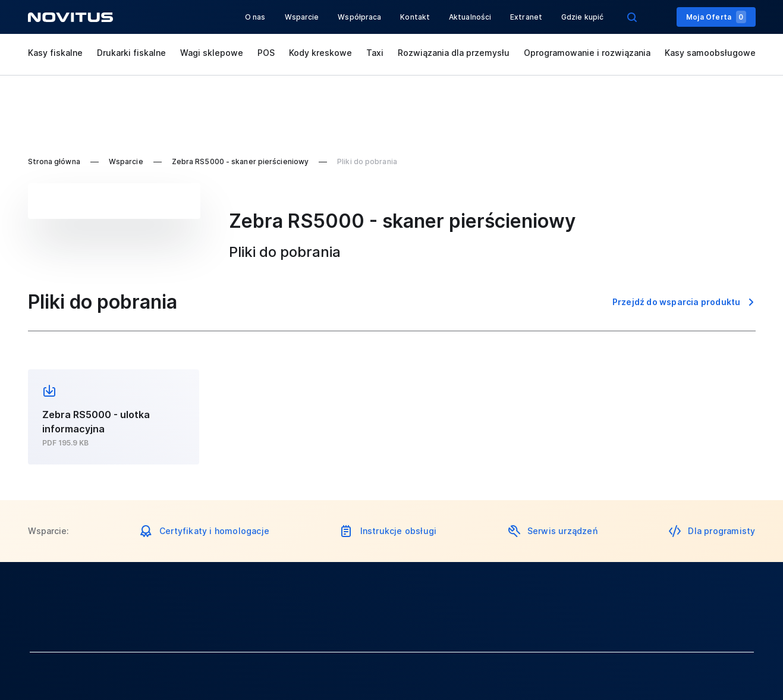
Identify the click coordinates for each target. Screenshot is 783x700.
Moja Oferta (716, 17)
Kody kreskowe (320, 53)
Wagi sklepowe (212, 53)
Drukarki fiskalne (131, 53)
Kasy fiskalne (55, 53)
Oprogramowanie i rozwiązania (587, 53)
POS (266, 53)
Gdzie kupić (582, 17)
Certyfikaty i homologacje (214, 531)
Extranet (526, 17)
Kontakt (415, 17)
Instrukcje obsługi (399, 531)
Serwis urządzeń (562, 531)
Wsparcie (302, 17)
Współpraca (359, 17)
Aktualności (470, 17)
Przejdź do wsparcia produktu (677, 302)
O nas (255, 17)
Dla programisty (721, 531)
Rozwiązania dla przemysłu (454, 53)
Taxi (375, 53)
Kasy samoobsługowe (710, 53)
